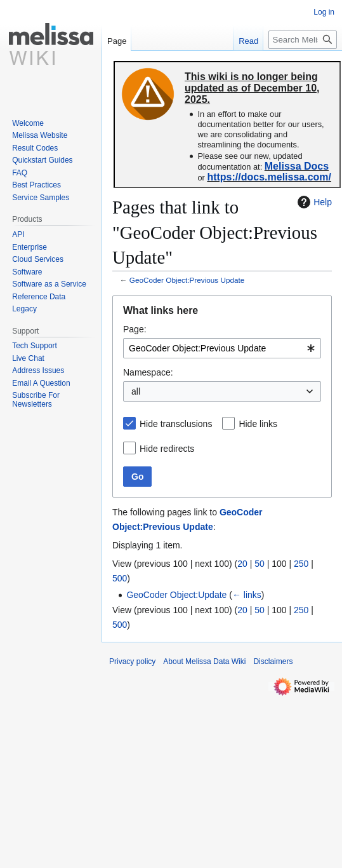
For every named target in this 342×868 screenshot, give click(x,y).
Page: (135, 329)
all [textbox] (136, 391)
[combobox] (222, 348)
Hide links (258, 424)
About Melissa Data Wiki (204, 661)
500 (120, 578)
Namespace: (148, 372)
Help (313, 202)
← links (247, 595)
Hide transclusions (176, 424)
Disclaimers (273, 661)
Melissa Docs (297, 166)
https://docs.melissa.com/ (269, 177)
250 (301, 564)
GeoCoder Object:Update (176, 595)
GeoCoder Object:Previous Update (187, 280)
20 (242, 564)
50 (260, 564)
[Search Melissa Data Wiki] (303, 40)
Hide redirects (167, 449)
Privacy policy (132, 661)
